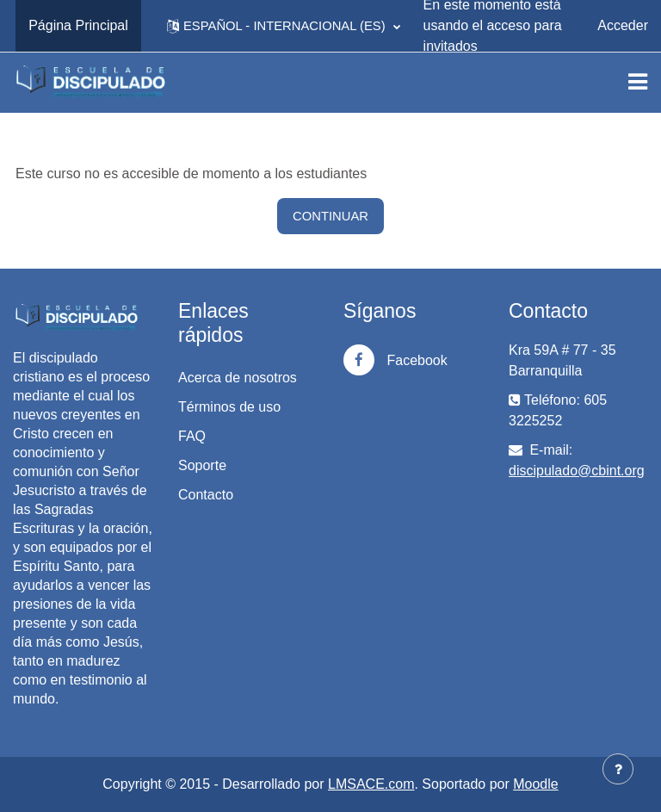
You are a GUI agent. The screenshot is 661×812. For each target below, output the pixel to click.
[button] (284, 26)
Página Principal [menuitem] (78, 25)
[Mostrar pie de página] (618, 769)
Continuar (330, 216)
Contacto (206, 495)
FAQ (192, 436)
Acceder (623, 25)
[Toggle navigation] (638, 82)
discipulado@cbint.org (577, 471)
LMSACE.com (371, 784)
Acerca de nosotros (238, 378)
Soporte (202, 465)
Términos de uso (229, 407)
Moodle (535, 784)
